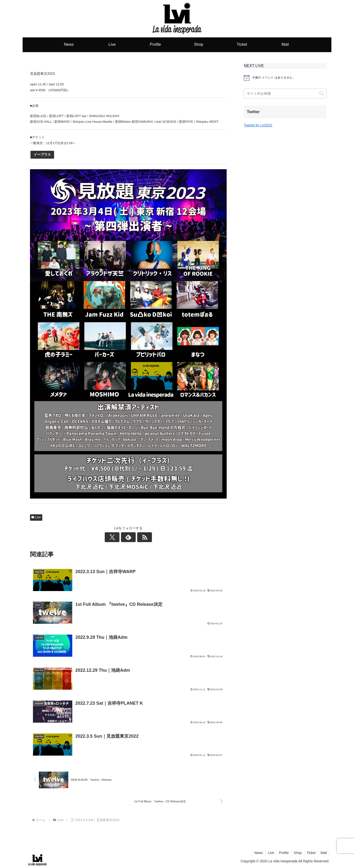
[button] (321, 93)
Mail (324, 853)
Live (36, 517)
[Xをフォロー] (117, 537)
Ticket (311, 853)
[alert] (285, 78)
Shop (297, 853)
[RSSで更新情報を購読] (140, 537)
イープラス (42, 154)
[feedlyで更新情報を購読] (128, 537)
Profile (283, 853)
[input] (285, 93)
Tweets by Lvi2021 (258, 125)
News (257, 853)
